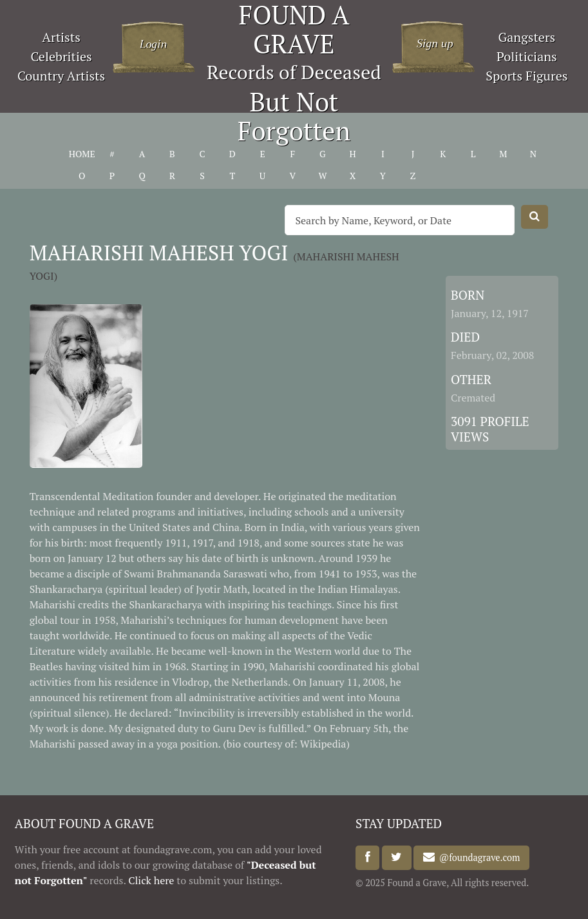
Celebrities (61, 56)
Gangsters (526, 37)
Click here (151, 880)
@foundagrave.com (477, 857)
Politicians (527, 56)
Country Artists (61, 76)
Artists (61, 37)
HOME (82, 154)
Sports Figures (526, 76)
